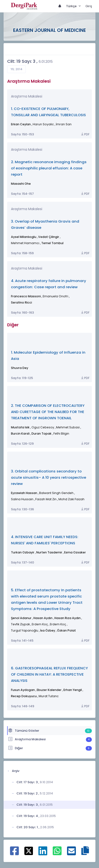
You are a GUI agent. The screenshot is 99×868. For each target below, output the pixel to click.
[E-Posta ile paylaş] (71, 853)
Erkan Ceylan (21, 124)
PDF (85, 134)
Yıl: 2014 (16, 69)
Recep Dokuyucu (24, 696)
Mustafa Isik (20, 427)
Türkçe (72, 6)
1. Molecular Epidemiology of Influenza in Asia (48, 355)
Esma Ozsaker (75, 552)
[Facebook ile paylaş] (14, 853)
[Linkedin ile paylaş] (43, 853)
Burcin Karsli (20, 434)
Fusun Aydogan (23, 690)
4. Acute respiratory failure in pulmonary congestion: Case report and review (49, 284)
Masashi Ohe (21, 184)
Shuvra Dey (20, 368)
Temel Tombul (52, 243)
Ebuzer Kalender (49, 690)
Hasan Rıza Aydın (68, 618)
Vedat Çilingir (49, 237)
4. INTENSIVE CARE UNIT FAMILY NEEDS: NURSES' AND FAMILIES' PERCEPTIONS (45, 540)
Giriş (89, 6)
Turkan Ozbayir (23, 552)
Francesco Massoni (26, 296)
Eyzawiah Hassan (24, 493)
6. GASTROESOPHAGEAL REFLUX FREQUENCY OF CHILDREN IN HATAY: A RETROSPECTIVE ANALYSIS (49, 674)
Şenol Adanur (21, 618)
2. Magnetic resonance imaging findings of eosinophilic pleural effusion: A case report (49, 168)
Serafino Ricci (21, 302)
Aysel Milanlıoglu (24, 237)
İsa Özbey (48, 630)
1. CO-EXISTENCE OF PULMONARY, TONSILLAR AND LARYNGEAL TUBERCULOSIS (48, 112)
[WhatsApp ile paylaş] (57, 853)
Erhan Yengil (73, 690)
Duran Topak (42, 434)
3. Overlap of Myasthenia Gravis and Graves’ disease (45, 224)
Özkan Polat (66, 630)
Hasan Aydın (43, 618)
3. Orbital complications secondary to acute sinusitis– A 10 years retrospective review (49, 477)
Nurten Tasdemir (49, 552)
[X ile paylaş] (29, 851)
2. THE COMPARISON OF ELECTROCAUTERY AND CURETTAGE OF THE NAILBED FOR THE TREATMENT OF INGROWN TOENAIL (48, 412)
